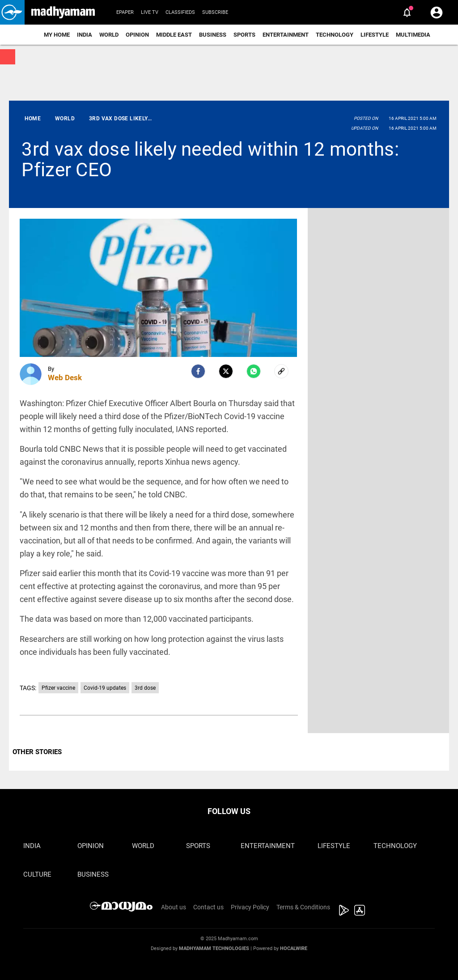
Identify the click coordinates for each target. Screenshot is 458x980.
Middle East (174, 35)
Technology (335, 35)
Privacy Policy (250, 907)
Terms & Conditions (303, 907)
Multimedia (413, 35)
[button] (12, 12)
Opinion (137, 35)
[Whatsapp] (254, 371)
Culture (37, 874)
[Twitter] (226, 371)
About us (174, 907)
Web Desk (65, 378)
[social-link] (281, 371)
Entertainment (286, 35)
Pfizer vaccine (58, 688)
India (85, 35)
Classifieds (180, 12)
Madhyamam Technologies (214, 948)
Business (213, 35)
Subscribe (215, 12)
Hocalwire (294, 948)
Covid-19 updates (105, 688)
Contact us (208, 907)
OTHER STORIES (37, 752)
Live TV (150, 12)
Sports (244, 35)
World (109, 35)
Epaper (125, 12)
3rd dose (145, 688)
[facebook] (198, 371)
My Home (57, 35)
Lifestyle (375, 35)
